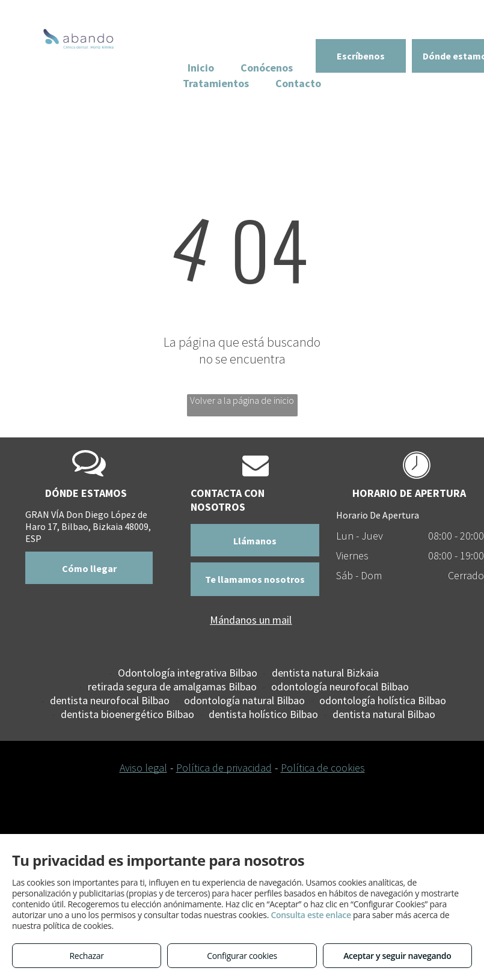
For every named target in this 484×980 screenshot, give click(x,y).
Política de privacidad (224, 768)
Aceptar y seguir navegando (397, 956)
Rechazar (87, 956)
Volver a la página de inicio (242, 400)
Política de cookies (323, 768)
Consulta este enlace (311, 915)
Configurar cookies (242, 956)
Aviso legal (143, 768)
